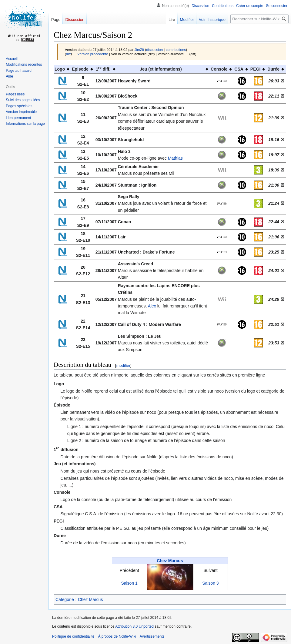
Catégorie (65, 599)
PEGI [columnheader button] (255, 69)
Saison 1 (129, 583)
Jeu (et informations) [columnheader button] (161, 69)
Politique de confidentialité (73, 636)
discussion (154, 50)
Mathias (175, 158)
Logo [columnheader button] (60, 69)
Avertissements (152, 636)
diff (68, 54)
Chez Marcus (170, 561)
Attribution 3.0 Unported (134, 626)
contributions (176, 50)
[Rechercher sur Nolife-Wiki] (259, 19)
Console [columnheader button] (219, 69)
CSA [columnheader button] (239, 69)
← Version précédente (90, 54)
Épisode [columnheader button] (80, 69)
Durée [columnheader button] (273, 69)
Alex (152, 306)
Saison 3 (210, 583)
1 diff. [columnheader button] (103, 69)
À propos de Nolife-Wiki (117, 636)
